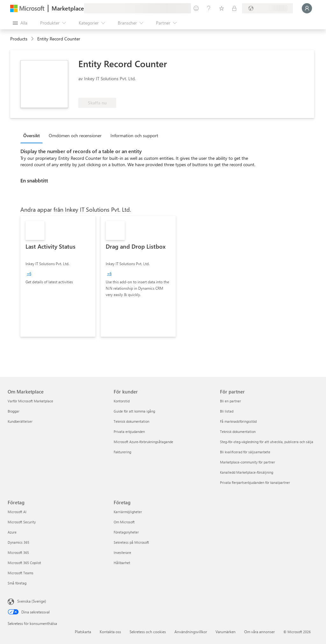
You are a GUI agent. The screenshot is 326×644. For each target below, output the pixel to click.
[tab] (33, 135)
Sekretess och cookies (148, 632)
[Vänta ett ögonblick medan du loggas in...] (307, 8)
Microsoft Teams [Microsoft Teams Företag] (21, 573)
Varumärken (226, 632)
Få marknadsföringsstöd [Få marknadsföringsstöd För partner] (238, 421)
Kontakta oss (110, 632)
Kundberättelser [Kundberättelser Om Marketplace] (20, 421)
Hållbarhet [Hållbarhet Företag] (122, 563)
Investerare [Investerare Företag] (122, 552)
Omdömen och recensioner (75, 135)
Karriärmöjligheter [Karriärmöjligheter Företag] (128, 512)
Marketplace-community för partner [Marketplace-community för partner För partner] (248, 462)
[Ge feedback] (196, 8)
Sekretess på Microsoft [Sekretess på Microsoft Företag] (131, 542)
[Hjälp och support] (209, 8)
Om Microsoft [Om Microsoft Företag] (124, 522)
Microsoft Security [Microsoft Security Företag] (22, 522)
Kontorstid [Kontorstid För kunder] (122, 401)
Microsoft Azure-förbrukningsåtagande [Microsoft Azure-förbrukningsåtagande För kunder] (143, 442)
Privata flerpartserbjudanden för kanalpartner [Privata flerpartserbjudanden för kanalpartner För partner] (255, 482)
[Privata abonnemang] (234, 8)
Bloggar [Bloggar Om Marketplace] (14, 411)
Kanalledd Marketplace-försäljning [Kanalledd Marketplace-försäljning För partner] (247, 472)
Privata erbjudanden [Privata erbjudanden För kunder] (129, 432)
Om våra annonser (259, 632)
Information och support (134, 135)
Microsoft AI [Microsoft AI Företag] (17, 512)
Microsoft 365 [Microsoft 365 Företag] (18, 552)
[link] (58, 276)
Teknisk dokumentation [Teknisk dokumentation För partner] (238, 432)
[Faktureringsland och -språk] (267, 8)
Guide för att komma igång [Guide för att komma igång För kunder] (134, 411)
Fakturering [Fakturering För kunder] (122, 452)
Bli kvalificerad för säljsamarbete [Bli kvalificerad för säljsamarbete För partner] (245, 452)
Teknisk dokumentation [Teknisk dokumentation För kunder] (131, 421)
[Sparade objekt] (222, 8)
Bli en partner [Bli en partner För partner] (230, 401)
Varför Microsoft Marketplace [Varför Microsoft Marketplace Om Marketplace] (30, 401)
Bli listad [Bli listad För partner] (227, 411)
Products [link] (19, 39)
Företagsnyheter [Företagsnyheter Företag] (126, 532)
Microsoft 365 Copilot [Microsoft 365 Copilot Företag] (24, 563)
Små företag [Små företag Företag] (17, 583)
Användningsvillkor (191, 632)
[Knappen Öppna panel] (20, 23)
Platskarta (83, 632)
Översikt (32, 135)
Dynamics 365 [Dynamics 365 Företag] (18, 542)
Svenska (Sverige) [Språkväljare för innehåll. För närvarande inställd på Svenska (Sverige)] (32, 601)
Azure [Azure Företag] (12, 532)
